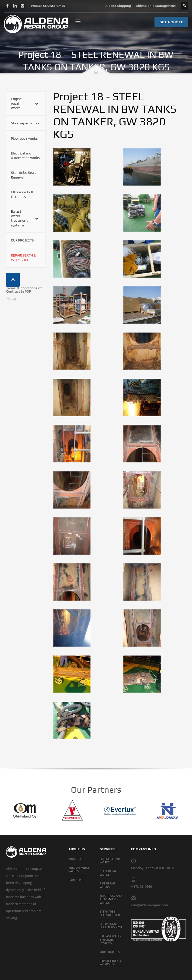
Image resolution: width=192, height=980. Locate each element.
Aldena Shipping (118, 6)
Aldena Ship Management (156, 6)
